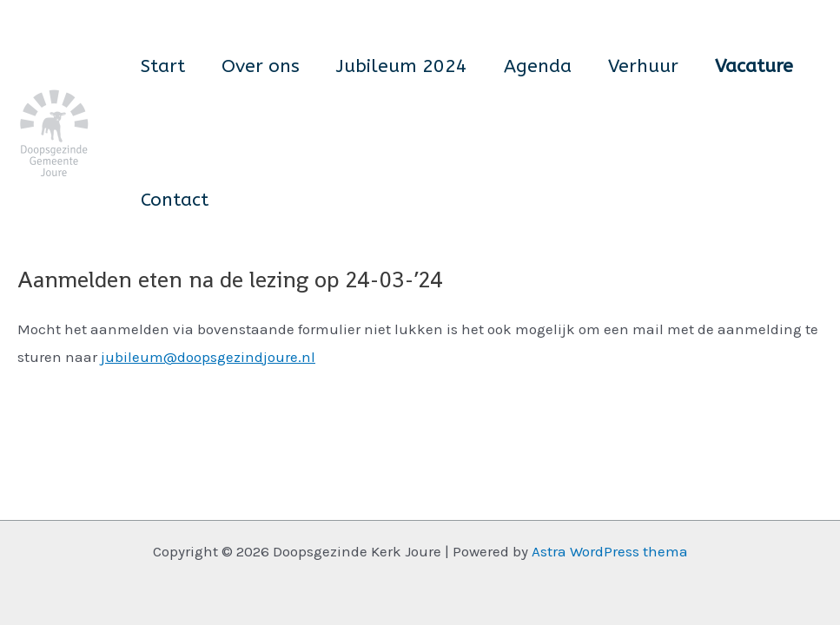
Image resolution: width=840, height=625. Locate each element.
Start (163, 66)
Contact (175, 200)
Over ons (261, 66)
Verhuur (643, 66)
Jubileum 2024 (402, 66)
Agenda (538, 66)
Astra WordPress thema (610, 551)
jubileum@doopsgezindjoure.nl (208, 357)
